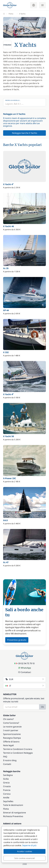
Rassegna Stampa (12, 738)
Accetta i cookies (25, 851)
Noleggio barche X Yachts (25, 133)
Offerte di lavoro (11, 742)
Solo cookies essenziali (25, 858)
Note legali (8, 745)
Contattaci (25, 672)
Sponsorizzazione (12, 734)
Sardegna (8, 775)
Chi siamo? (8, 719)
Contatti (7, 764)
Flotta (6, 809)
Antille (6, 798)
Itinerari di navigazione (15, 813)
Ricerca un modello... (13, 100)
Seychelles (8, 801)
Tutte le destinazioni (13, 805)
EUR (25, 679)
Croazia (7, 786)
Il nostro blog (10, 760)
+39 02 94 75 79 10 (24, 663)
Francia (7, 790)
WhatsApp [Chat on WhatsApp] (25, 668)
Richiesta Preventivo (13, 816)
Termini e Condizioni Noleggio (18, 753)
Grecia (6, 783)
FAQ (5, 757)
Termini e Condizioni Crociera (18, 749)
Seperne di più (29, 845)
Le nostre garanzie (12, 727)
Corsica (7, 794)
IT (25, 686)
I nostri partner (11, 730)
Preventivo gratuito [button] (17, 640)
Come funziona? (11, 723)
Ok (42, 707)
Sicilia (6, 779)
